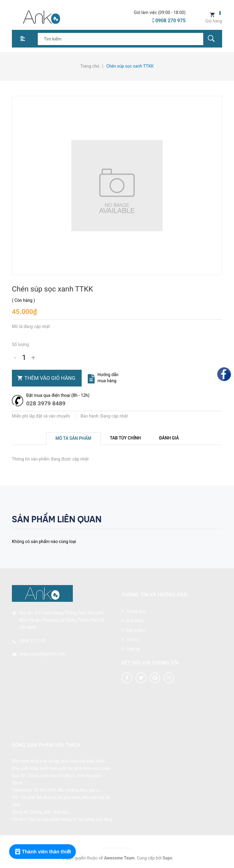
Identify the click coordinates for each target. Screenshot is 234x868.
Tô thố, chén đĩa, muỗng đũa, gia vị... (68, 790)
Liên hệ (133, 649)
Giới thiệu (135, 621)
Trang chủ (136, 611)
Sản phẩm (136, 630)
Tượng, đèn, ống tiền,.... (51, 812)
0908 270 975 (169, 21)
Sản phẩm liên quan (57, 519)
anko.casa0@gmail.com (42, 654)
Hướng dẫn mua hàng (108, 378)
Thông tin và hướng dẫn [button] (154, 595)
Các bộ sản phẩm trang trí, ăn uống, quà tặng (70, 819)
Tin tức (133, 640)
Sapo (168, 858)
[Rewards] (43, 852)
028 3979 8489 (46, 403)
